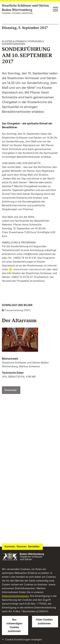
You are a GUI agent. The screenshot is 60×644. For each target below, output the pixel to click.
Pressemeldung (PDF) (17, 310)
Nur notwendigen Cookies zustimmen (14, 625)
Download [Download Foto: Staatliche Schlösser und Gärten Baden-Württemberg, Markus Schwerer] (10, 390)
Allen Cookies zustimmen (44, 622)
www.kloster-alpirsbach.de (29, 269)
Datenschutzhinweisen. (16, 596)
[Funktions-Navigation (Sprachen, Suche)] (56, 9)
